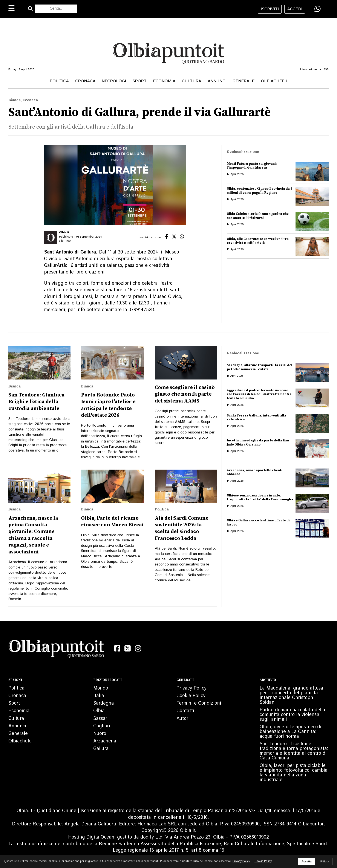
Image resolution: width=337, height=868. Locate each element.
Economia (164, 81)
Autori (183, 719)
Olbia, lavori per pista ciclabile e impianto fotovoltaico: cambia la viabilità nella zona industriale (294, 773)
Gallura (101, 749)
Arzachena (105, 741)
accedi (295, 9)
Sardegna (104, 703)
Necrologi (114, 81)
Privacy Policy (191, 688)
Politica (59, 81)
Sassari (101, 719)
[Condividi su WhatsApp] (318, 9)
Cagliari (102, 726)
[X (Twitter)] (128, 648)
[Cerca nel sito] (56, 9)
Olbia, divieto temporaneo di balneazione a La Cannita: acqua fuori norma (290, 732)
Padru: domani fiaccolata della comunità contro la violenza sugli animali (292, 715)
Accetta (307, 861)
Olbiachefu (274, 81)
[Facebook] (117, 648)
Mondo (101, 688)
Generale (244, 81)
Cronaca (85, 81)
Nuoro (100, 734)
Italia (99, 696)
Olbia (99, 711)
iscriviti (270, 9)
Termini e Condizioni (199, 703)
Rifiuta (325, 861)
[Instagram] (138, 648)
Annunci (217, 81)
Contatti (185, 711)
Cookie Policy (191, 696)
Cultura (191, 81)
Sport (139, 81)
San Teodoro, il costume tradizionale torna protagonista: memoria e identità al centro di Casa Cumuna (294, 751)
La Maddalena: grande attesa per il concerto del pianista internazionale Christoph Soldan (291, 695)
